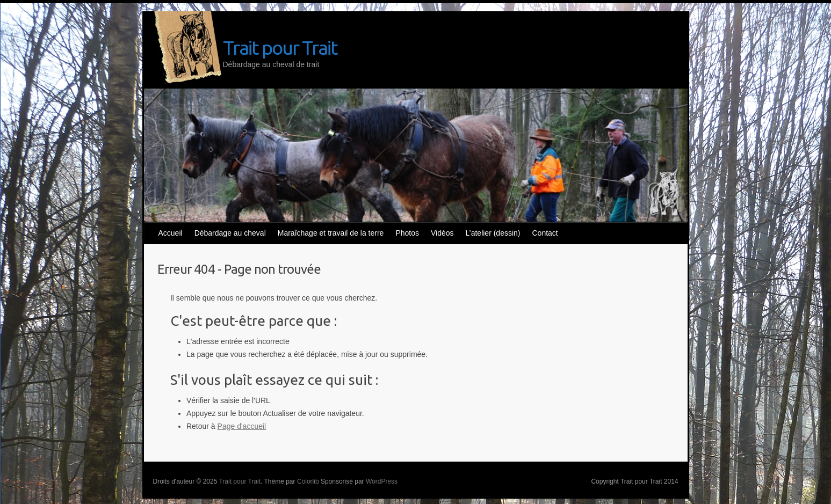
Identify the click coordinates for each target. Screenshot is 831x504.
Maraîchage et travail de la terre (331, 233)
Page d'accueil (242, 426)
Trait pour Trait (280, 48)
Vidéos (442, 233)
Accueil (171, 233)
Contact (545, 233)
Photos (407, 233)
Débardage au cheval (230, 233)
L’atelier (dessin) (493, 233)
